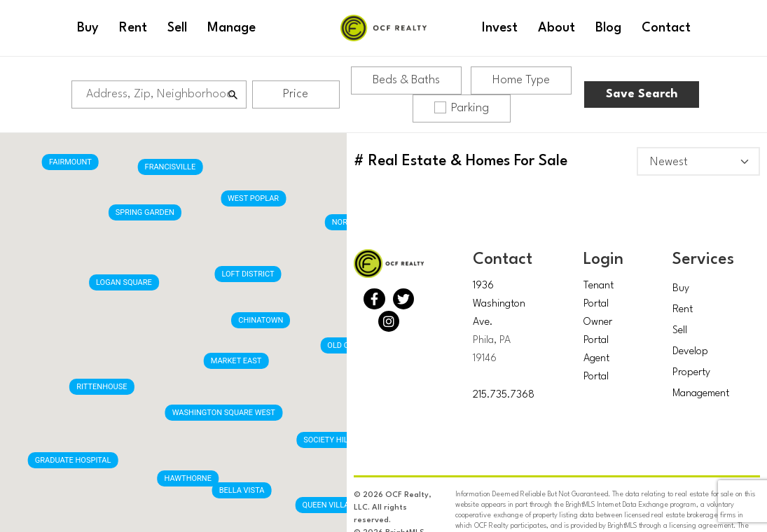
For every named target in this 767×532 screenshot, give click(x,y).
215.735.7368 (504, 395)
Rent (683, 310)
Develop (690, 352)
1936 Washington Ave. (499, 304)
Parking (462, 108)
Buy (681, 289)
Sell (680, 331)
